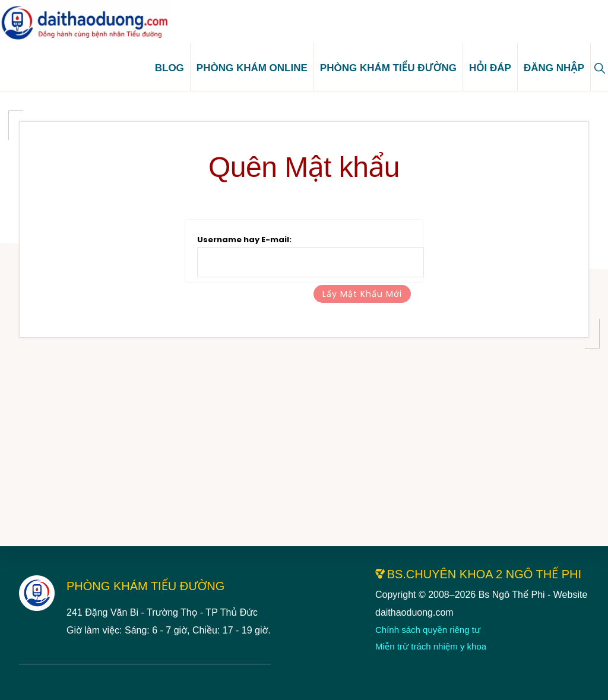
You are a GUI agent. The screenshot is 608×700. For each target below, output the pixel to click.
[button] (599, 72)
